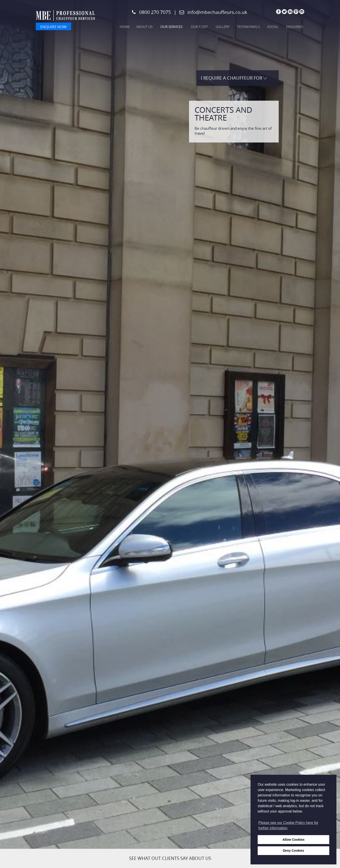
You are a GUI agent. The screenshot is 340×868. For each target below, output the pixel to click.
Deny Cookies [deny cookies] (293, 851)
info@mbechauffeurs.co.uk (217, 12)
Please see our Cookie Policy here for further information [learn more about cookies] (288, 825)
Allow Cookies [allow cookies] (293, 840)
